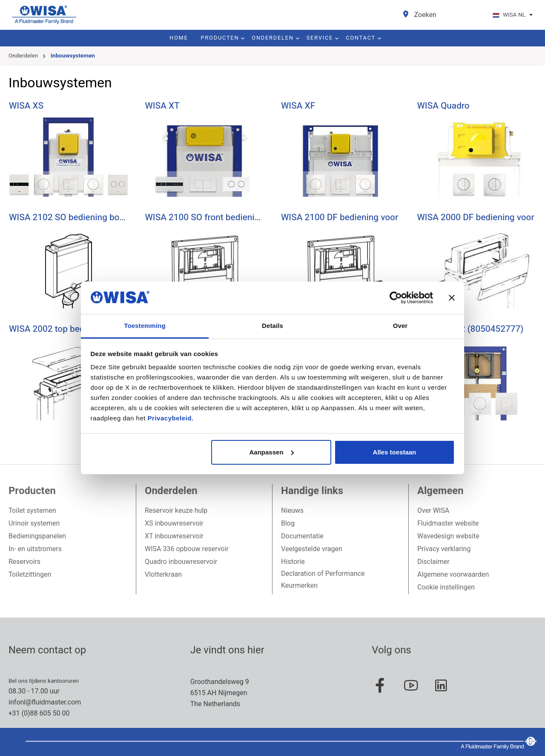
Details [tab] (272, 326)
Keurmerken (299, 586)
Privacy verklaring (444, 549)
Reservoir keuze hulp (176, 511)
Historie (293, 562)
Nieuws (292, 511)
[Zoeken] (425, 15)
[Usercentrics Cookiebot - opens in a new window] (396, 298)
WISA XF (298, 106)
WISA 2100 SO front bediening (205, 217)
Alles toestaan (395, 452)
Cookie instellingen (446, 587)
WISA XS (26, 106)
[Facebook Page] (384, 690)
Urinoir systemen (34, 523)
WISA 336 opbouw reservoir (187, 549)
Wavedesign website (448, 536)
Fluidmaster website (448, 523)
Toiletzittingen (30, 575)
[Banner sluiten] (452, 298)
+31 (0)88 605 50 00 (39, 713)
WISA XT (162, 106)
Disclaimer (433, 562)
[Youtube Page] (415, 690)
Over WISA (433, 511)
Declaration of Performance (323, 574)
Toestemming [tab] (145, 326)
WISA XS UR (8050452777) (470, 329)
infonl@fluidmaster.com (45, 702)
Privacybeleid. (171, 418)
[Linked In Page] (445, 690)
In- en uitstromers (35, 549)
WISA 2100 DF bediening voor (340, 217)
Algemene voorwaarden (453, 575)
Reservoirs (24, 562)
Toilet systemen (32, 511)
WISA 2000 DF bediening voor (476, 217)
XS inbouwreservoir (174, 523)
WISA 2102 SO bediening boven (71, 217)
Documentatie (302, 536)
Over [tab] (400, 326)
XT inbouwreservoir (174, 536)
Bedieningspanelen (37, 536)
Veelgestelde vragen (312, 549)
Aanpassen (272, 452)
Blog (288, 523)
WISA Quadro (443, 106)
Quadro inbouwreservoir (181, 562)
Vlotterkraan (163, 575)
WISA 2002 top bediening (59, 329)
